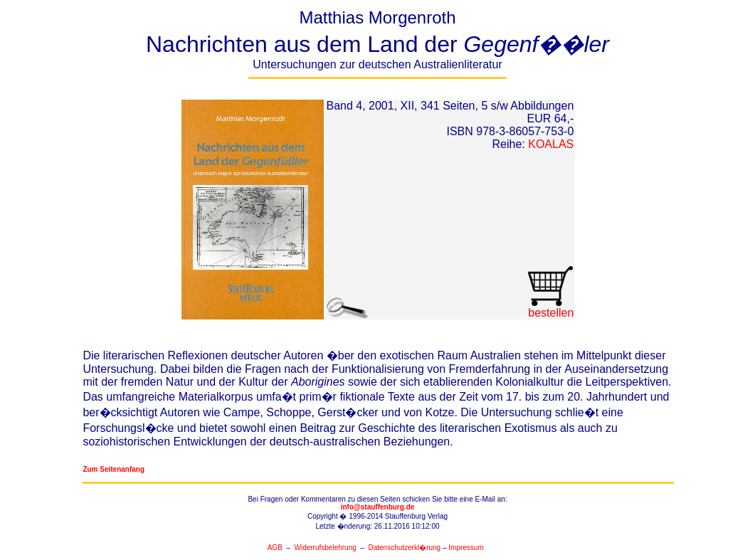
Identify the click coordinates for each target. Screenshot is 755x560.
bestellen (550, 308)
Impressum (466, 548)
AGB (275, 548)
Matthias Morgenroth (378, 43)
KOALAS (551, 144)
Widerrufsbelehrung (326, 548)
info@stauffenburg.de (378, 507)
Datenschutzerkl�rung (404, 548)
